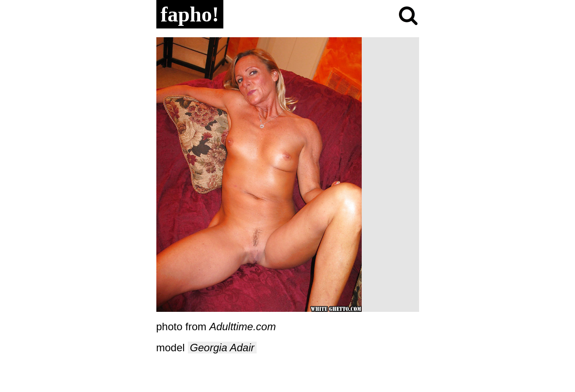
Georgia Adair (222, 348)
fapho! (190, 14)
